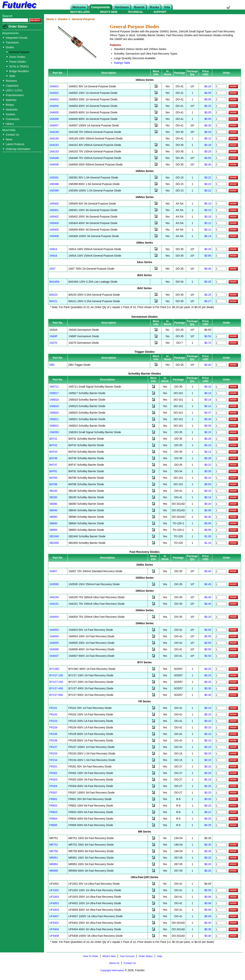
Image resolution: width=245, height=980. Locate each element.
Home (50, 19)
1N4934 (54, 636)
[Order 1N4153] (221, 151)
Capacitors (11, 86)
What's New (109, 956)
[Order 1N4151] (221, 604)
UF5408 (54, 936)
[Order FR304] (221, 786)
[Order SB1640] (221, 536)
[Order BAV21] (221, 301)
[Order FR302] (221, 773)
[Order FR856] (221, 871)
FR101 (53, 708)
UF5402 (54, 923)
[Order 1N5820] (221, 413)
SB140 (53, 491)
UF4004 (54, 910)
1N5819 (54, 406)
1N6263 (54, 432)
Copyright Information (112, 970)
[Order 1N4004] (221, 106)
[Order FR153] (221, 754)
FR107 (53, 747)
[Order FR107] (221, 747)
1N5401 (54, 210)
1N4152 (54, 145)
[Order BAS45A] (221, 282)
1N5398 (54, 184)
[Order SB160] (221, 497)
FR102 (53, 714)
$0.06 (208, 897)
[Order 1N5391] (221, 177)
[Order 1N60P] (221, 336)
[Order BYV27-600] (221, 695)
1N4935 (54, 643)
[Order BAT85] (221, 478)
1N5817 (54, 393)
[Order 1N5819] (221, 406)
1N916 (53, 256)
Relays (8, 105)
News (8, 139)
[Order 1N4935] (221, 643)
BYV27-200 (56, 682)
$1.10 (208, 543)
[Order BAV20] (221, 295)
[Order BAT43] (221, 452)
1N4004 (54, 106)
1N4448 (54, 158)
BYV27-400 (56, 688)
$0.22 (208, 178)
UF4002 (54, 903)
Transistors (11, 43)
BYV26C (54, 669)
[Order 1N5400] (221, 203)
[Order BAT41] (221, 439)
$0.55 (208, 630)
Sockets (9, 114)
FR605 (53, 825)
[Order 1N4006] (221, 119)
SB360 (53, 504)
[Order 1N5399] (221, 190)
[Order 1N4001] (221, 86)
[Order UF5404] (221, 929)
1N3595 (54, 584)
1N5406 (54, 230)
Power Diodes (16, 62)
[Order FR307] (221, 793)
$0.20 (208, 86)
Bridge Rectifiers (18, 71)
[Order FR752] (221, 845)
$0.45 (208, 584)
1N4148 (54, 132)
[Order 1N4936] (221, 649)
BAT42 (53, 445)
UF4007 (54, 916)
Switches (10, 100)
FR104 (53, 727)
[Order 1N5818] (221, 400)
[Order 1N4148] (221, 132)
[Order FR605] (221, 825)
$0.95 (208, 510)
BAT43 (53, 452)
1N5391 (54, 178)
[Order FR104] (221, 728)
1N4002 (54, 93)
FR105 (53, 734)
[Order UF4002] (221, 903)
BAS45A (54, 282)
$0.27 (208, 301)
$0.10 (208, 204)
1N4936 (54, 649)
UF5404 (54, 929)
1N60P (53, 336)
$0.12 (208, 138)
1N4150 (54, 597)
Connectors (11, 119)
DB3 (52, 365)
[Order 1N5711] (221, 387)
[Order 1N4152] (221, 145)
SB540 (53, 510)
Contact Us (11, 135)
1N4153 (54, 151)
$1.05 (208, 536)
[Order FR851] (221, 858)
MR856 (53, 871)
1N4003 (54, 99)
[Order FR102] (221, 715)
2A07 (52, 269)
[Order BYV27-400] (221, 688)
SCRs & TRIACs (17, 66)
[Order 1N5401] (221, 210)
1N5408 (54, 236)
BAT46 (53, 458)
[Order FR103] (221, 721)
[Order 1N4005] (221, 112)
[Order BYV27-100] (221, 675)
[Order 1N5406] (221, 229)
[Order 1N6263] (221, 432)
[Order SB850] (221, 530)
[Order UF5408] (221, 936)
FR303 (53, 780)
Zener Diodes (16, 57)
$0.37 (208, 413)
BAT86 (53, 484)
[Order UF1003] (221, 897)
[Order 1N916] (221, 256)
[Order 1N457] (221, 571)
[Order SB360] (221, 504)
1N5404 (54, 223)
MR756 (53, 851)
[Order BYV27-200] (221, 682)
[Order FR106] (221, 741)
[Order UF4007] (221, 916)
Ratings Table (122, 63)
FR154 (53, 760)
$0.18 (208, 145)
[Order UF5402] (221, 923)
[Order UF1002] (221, 890)
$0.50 (208, 158)
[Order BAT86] (221, 484)
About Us (114, 963)
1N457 (53, 571)
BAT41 (53, 439)
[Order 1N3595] (221, 584)
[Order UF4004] (221, 910)
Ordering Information (16, 149)
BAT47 (53, 465)
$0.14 (208, 236)
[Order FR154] (221, 760)
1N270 (53, 343)
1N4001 (54, 86)
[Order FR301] (221, 767)
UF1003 (54, 897)
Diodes (8, 47)
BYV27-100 (56, 675)
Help (160, 956)
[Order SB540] (221, 510)
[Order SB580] (221, 517)
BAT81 (53, 471)
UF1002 (54, 890)
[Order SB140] (221, 491)
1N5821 (54, 419)
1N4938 (54, 164)
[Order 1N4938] (221, 164)
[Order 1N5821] (221, 419)
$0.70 (208, 343)
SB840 (53, 523)
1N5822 (54, 426)
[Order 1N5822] (221, 426)
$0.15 (208, 432)
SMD (11, 76)
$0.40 (208, 164)
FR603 (53, 812)
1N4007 (54, 125)
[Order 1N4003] (221, 99)
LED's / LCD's (12, 90)
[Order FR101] (221, 708)
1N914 (53, 249)
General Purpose (18, 52)
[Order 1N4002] (221, 93)
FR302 (53, 773)
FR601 (53, 799)
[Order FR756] (221, 851)
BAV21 (53, 301)
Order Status (18, 27)
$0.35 (208, 426)
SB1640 (54, 536)
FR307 (53, 793)
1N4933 (54, 630)
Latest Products (13, 144)
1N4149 (54, 138)
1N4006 (54, 119)
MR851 (53, 858)
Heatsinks (10, 110)
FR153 (53, 753)
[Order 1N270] (221, 343)
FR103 (53, 721)
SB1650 (54, 543)
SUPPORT (160, 12)
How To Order (91, 956)
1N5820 (54, 413)
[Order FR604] (221, 819)
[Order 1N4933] (221, 630)
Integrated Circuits (15, 38)
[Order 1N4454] (221, 617)
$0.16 (208, 400)
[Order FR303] (221, 780)
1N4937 (54, 656)
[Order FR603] (221, 812)
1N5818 (54, 400)
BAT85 (53, 478)
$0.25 (208, 295)
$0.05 (208, 93)
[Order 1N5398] (221, 184)
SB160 (53, 497)
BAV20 (53, 295)
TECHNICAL (135, 12)
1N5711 (54, 387)
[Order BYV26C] (221, 669)
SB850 (53, 530)
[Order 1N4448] (221, 158)
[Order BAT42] (221, 445)
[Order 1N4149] (221, 138)
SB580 (53, 517)
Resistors (10, 81)
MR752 (53, 845)
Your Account (127, 956)
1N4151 (54, 604)
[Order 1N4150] (221, 597)
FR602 (53, 806)
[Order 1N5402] (221, 216)
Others (8, 124)
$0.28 (208, 439)
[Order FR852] (221, 864)
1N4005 (54, 112)
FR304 (53, 786)
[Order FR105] (221, 734)
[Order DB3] (221, 365)
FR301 (53, 766)
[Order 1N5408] (221, 236)
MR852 (53, 864)
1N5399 (54, 191)
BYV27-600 (56, 695)
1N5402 (54, 217)
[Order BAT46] (221, 458)
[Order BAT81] (221, 471)
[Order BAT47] (221, 465)
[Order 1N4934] (221, 636)
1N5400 (54, 204)
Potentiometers (13, 95)
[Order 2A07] (221, 269)
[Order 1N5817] (221, 393)
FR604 (53, 819)
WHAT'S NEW (109, 12)
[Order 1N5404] (221, 223)
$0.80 (208, 256)
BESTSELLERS (80, 12)
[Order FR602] (221, 806)
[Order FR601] (221, 799)
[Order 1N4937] (221, 656)
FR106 (53, 740)
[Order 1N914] (221, 249)
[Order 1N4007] (221, 125)
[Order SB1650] (221, 543)
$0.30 (208, 125)
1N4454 (54, 617)
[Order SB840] (221, 523)
